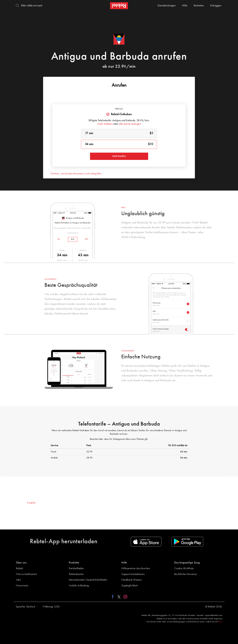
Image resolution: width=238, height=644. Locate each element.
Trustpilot (31, 503)
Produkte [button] (74, 563)
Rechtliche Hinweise (186, 574)
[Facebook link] (113, 597)
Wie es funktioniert (26, 574)
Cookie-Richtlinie (184, 568)
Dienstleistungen (167, 6)
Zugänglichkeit (130, 586)
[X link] (119, 597)
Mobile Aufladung (79, 586)
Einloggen (216, 6)
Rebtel (20, 568)
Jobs (18, 580)
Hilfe (185, 6)
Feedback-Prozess (132, 580)
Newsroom (22, 586)
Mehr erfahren (105, 124)
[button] (26, 607)
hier (220, 622)
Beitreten (199, 6)
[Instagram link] (125, 597)
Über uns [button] (21, 563)
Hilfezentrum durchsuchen (136, 568)
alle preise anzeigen (130, 124)
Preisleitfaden (76, 568)
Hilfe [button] (124, 563)
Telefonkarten (76, 574)
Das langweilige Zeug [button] (187, 563)
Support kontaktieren (133, 574)
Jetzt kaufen (119, 156)
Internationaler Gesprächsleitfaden (88, 580)
